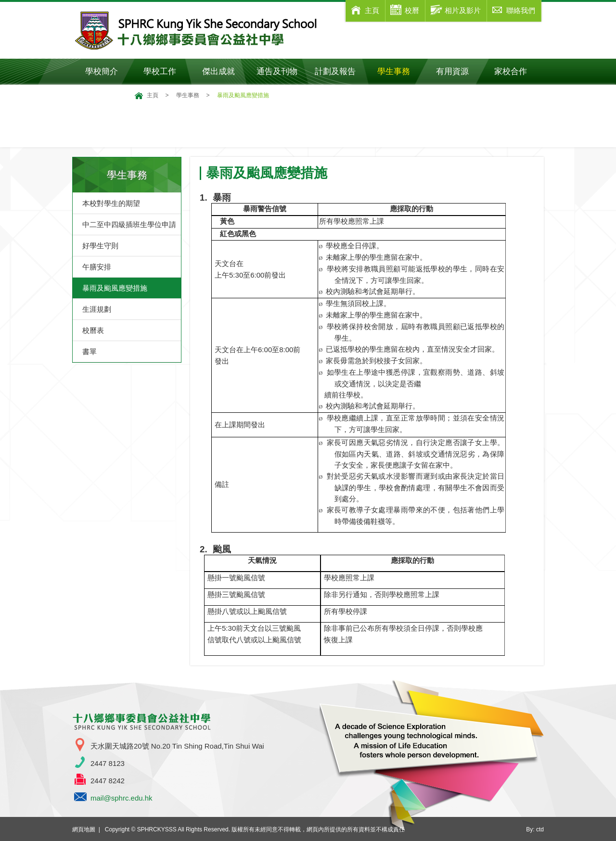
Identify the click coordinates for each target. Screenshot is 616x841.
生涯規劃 (97, 309)
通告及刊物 (281, 71)
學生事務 (400, 71)
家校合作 (517, 71)
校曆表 (93, 330)
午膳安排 (97, 267)
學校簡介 (108, 71)
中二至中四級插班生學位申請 (129, 224)
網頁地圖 (84, 829)
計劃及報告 (335, 71)
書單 (90, 351)
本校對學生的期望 (111, 203)
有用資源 (459, 71)
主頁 (153, 95)
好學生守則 (100, 246)
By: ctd (535, 829)
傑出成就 (225, 71)
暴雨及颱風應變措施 (115, 288)
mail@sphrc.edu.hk (122, 798)
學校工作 (166, 71)
